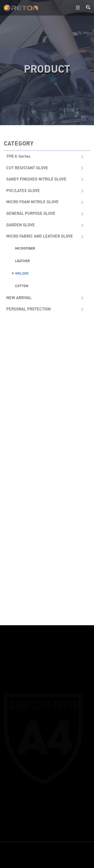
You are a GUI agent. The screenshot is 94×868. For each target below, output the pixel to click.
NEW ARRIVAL (19, 297)
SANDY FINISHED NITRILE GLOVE (36, 179)
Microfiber (25, 248)
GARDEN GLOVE (21, 224)
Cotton (22, 285)
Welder (22, 273)
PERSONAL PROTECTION (28, 309)
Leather (22, 260)
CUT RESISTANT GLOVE (27, 167)
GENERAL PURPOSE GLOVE (31, 213)
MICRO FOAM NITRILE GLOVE (32, 201)
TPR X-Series (18, 156)
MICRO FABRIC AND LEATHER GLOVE (40, 236)
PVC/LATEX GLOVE (23, 190)
